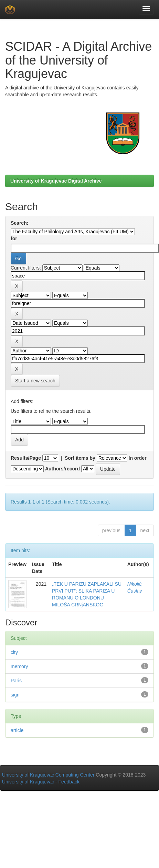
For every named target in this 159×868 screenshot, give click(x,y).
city (14, 652)
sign (15, 695)
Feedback (69, 782)
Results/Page (26, 458)
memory (19, 666)
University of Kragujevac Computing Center (48, 775)
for (14, 238)
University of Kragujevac (28, 782)
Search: (19, 223)
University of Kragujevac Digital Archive (56, 181)
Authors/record (62, 469)
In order (138, 458)
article (17, 730)
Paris (16, 681)
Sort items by (80, 458)
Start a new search (35, 381)
